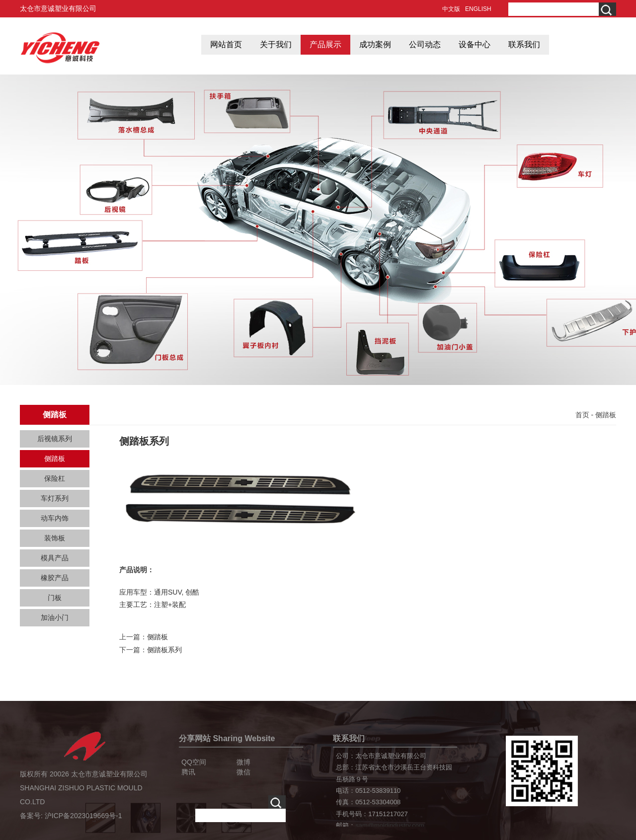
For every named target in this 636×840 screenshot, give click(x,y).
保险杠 (55, 478)
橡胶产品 (55, 578)
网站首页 (226, 44)
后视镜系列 (55, 439)
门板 (55, 598)
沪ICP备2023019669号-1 (83, 816)
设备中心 (475, 44)
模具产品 (55, 558)
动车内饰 (55, 518)
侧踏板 (55, 458)
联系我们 (524, 44)
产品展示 (325, 44)
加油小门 (55, 617)
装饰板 (55, 538)
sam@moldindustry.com (390, 825)
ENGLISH (478, 9)
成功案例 (375, 44)
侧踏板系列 (164, 650)
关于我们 (276, 44)
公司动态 (425, 44)
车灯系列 (55, 498)
